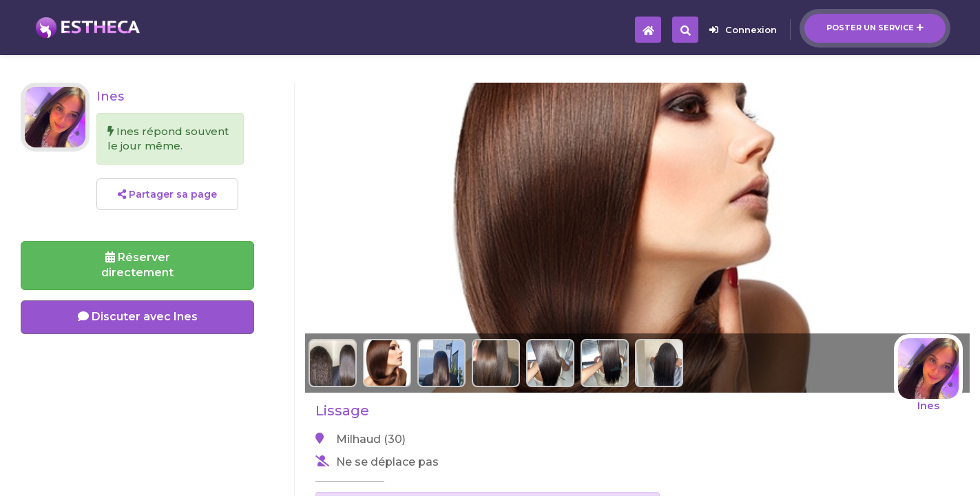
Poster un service (875, 28)
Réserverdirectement (137, 265)
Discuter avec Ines (138, 317)
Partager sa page (167, 194)
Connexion (743, 30)
